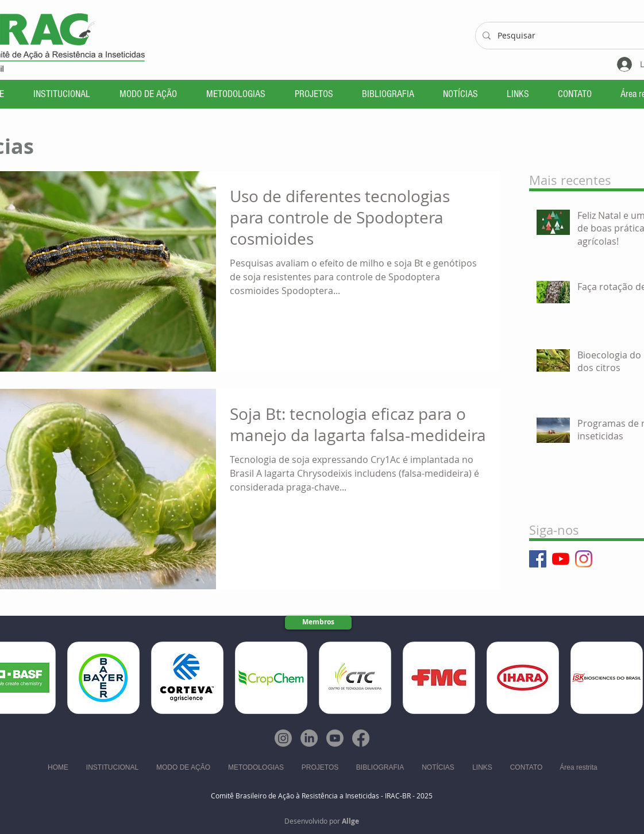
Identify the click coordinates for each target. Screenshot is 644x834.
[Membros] (318, 623)
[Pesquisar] (567, 36)
